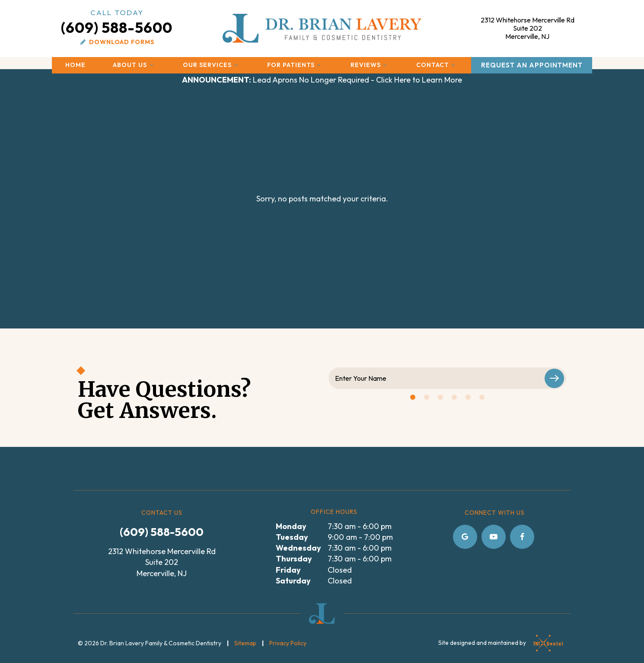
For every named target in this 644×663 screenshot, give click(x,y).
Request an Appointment (532, 65)
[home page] (322, 28)
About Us (134, 65)
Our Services (212, 65)
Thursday (294, 559)
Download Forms (117, 42)
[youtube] (494, 537)
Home (75, 65)
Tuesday (292, 537)
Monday (291, 526)
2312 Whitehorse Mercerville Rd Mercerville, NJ (527, 28)
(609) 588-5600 (117, 22)
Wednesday (298, 548)
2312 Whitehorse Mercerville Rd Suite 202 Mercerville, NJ (162, 562)
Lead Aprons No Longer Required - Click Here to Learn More (322, 80)
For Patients (295, 65)
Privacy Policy (288, 643)
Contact (437, 65)
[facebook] (522, 537)
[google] (465, 537)
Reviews (370, 65)
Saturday (293, 581)
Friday (288, 570)
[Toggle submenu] (151, 65)
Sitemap (245, 643)
